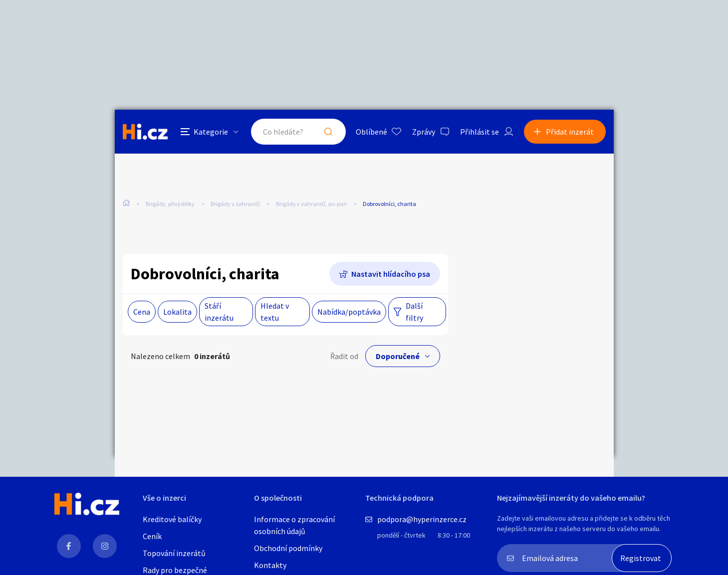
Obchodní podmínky (288, 548)
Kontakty (270, 565)
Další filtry (414, 312)
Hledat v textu (275, 312)
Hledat (328, 132)
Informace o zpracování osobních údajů (294, 525)
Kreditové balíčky (172, 519)
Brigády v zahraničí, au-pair (311, 204)
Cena (142, 312)
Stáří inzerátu (219, 312)
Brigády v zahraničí (235, 204)
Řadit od (344, 356)
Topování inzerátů (174, 553)
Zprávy (424, 132)
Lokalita (177, 312)
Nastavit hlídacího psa (391, 274)
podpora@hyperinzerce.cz (422, 519)
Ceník (152, 536)
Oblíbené (371, 132)
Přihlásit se (480, 132)
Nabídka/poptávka (349, 312)
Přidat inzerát (570, 132)
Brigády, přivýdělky (170, 204)
